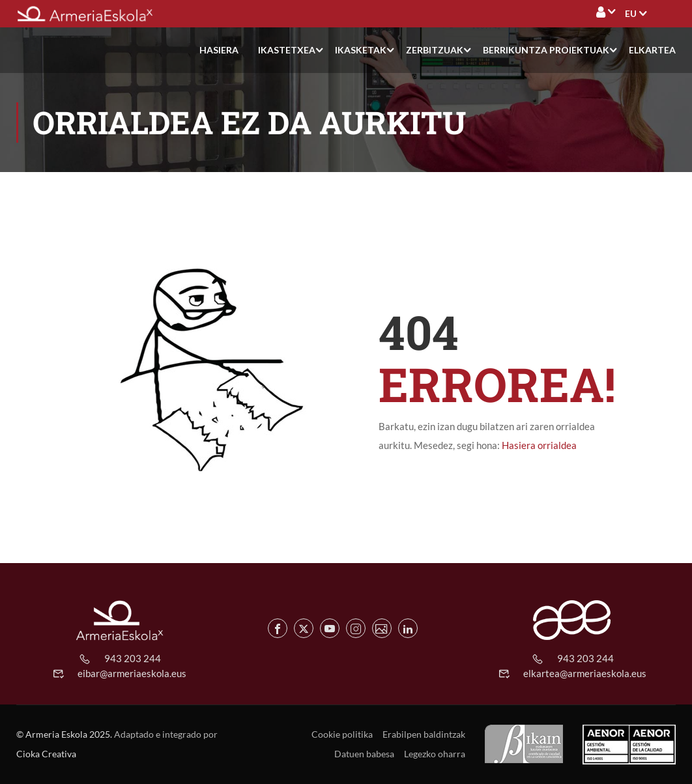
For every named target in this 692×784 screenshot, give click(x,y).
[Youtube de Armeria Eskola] (330, 628)
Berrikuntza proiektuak (546, 50)
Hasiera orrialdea (539, 445)
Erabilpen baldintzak (424, 734)
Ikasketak (361, 50)
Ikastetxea (287, 50)
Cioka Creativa (46, 754)
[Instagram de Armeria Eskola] (356, 628)
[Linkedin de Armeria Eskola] (408, 628)
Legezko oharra (435, 754)
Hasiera (219, 50)
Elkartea (652, 50)
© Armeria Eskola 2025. (64, 734)
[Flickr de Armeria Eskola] (382, 628)
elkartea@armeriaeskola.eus (585, 673)
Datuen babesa (364, 754)
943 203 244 (133, 658)
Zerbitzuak (435, 50)
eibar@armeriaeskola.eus (132, 673)
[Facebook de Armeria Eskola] (278, 628)
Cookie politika (342, 734)
